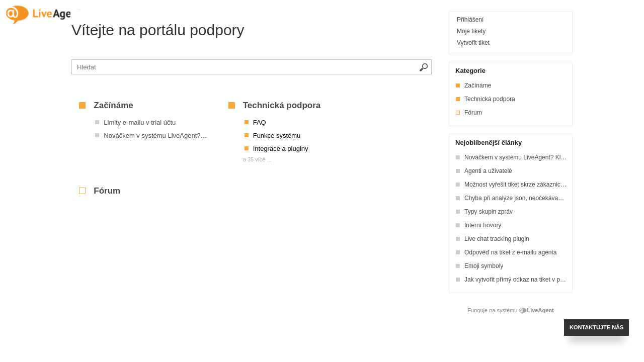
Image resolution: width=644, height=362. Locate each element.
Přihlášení (470, 20)
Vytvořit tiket (473, 43)
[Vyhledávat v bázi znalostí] (252, 67)
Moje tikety (471, 31)
